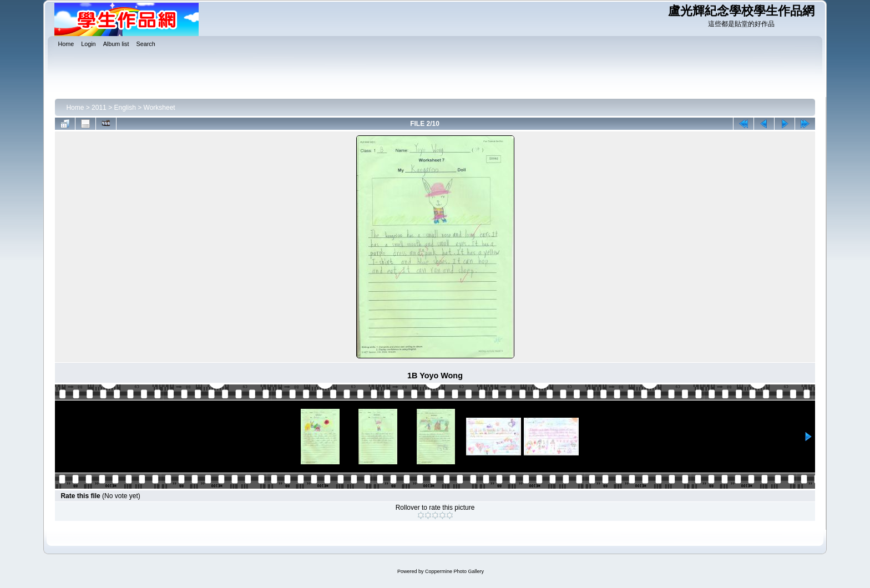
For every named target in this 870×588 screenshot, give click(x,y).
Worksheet (160, 108)
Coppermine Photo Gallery (454, 571)
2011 (99, 108)
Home (75, 108)
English (125, 108)
